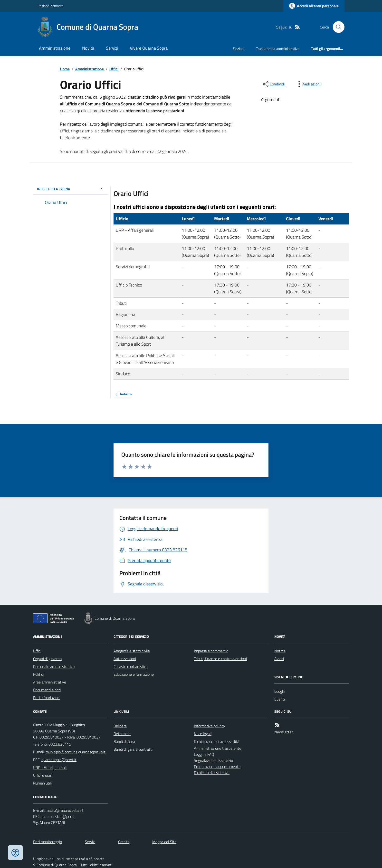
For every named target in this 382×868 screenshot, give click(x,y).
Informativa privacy (210, 726)
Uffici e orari (43, 775)
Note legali (203, 734)
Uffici (114, 69)
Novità (88, 48)
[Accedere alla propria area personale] (314, 6)
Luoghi (280, 691)
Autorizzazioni (125, 659)
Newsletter (283, 732)
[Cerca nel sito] (337, 27)
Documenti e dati (47, 690)
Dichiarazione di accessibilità (217, 741)
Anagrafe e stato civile (132, 651)
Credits (124, 842)
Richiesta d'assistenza (212, 773)
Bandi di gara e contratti (133, 749)
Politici (38, 674)
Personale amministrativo (54, 666)
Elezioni (239, 49)
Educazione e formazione (134, 674)
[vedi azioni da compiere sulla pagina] (308, 84)
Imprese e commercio (211, 651)
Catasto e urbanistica (131, 666)
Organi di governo (47, 659)
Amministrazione (55, 48)
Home (65, 69)
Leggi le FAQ (204, 754)
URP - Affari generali (50, 767)
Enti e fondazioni (47, 698)
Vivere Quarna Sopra (149, 48)
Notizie (280, 651)
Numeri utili (42, 783)
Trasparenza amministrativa (278, 49)
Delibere (120, 726)
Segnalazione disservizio (213, 760)
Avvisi (279, 659)
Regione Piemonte (50, 6)
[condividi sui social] (273, 84)
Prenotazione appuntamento (217, 766)
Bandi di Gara (124, 741)
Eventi (280, 699)
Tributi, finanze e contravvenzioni (220, 659)
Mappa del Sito (164, 842)
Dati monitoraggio (48, 842)
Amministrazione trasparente (218, 748)
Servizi (112, 48)
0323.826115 (60, 744)
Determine (122, 734)
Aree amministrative (50, 682)
